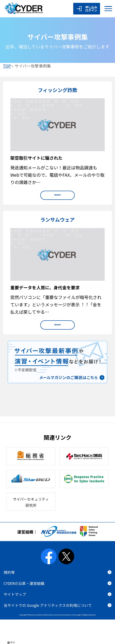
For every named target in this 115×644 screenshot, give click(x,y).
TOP (7, 66)
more (57, 195)
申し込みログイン (91, 9)
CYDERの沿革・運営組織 (24, 583)
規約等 (9, 572)
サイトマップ (15, 594)
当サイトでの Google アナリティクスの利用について (48, 605)
